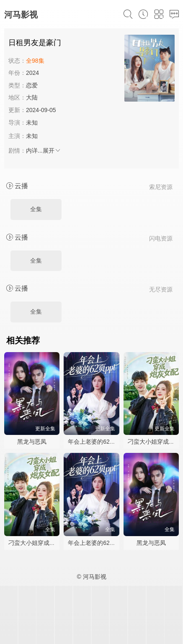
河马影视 (21, 15)
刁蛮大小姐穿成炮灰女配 (41, 543)
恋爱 (32, 85)
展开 (52, 151)
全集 (36, 209)
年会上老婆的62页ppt (96, 442)
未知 (32, 123)
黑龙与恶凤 (32, 442)
